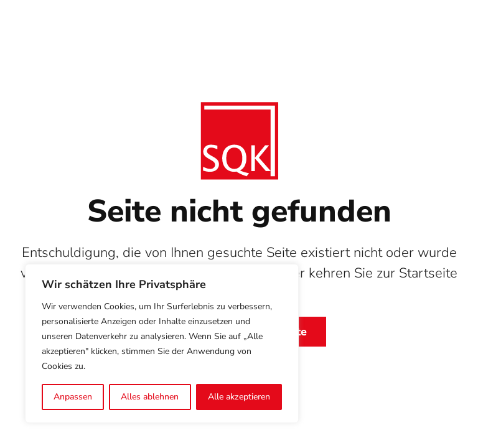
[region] (162, 343)
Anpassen (73, 397)
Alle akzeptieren (239, 397)
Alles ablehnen (150, 397)
